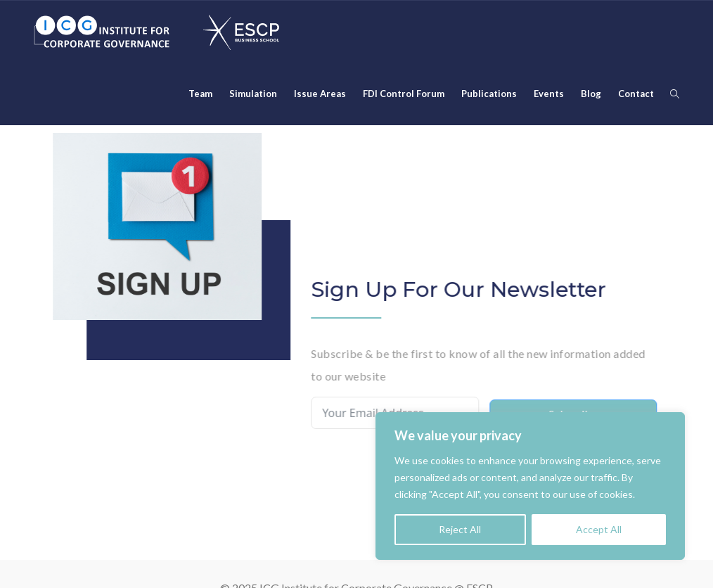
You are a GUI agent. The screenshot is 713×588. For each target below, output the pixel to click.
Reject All (460, 529)
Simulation (253, 94)
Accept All (599, 529)
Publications (489, 94)
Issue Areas (320, 94)
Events (549, 94)
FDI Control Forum (404, 94)
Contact (636, 94)
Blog (591, 94)
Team (200, 94)
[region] (530, 486)
